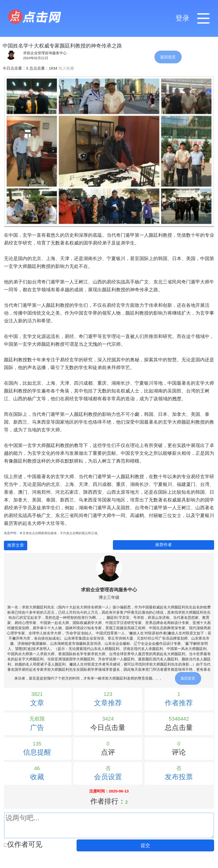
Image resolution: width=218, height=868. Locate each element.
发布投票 (179, 777)
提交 (145, 845)
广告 (37, 728)
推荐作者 (163, 545)
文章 (37, 703)
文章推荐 (108, 703)
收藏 (37, 777)
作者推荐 (179, 703)
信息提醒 (37, 752)
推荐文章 (16, 545)
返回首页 (168, 57)
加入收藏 (66, 68)
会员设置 (108, 777)
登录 (182, 18)
